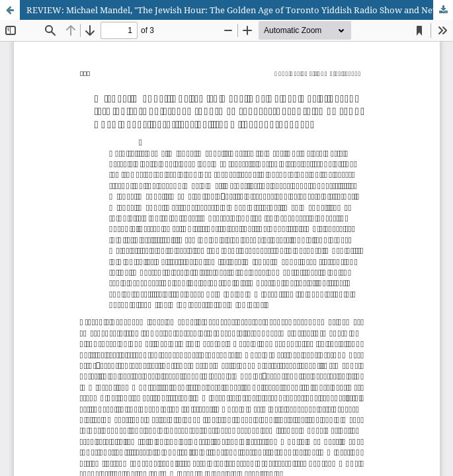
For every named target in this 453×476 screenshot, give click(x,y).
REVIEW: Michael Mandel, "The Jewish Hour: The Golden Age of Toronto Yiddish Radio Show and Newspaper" (240, 10)
